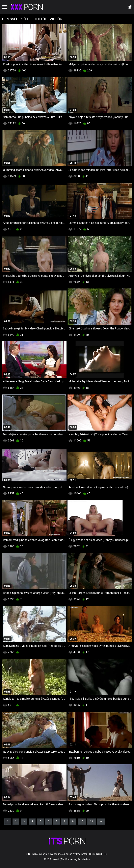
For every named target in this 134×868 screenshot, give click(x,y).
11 (92, 821)
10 (82, 821)
